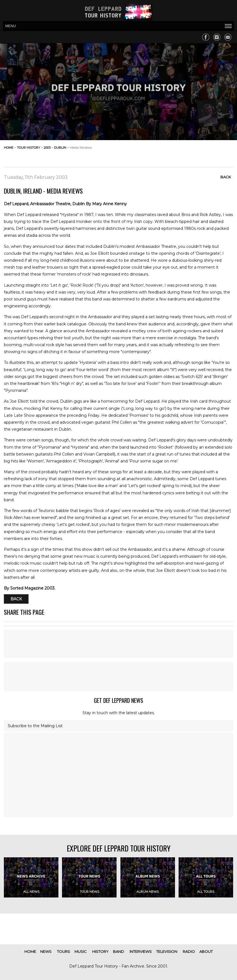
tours (64, 951)
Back (226, 177)
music (81, 951)
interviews (141, 951)
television (167, 951)
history (100, 951)
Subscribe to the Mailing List (35, 726)
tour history (29, 148)
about (206, 951)
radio (189, 951)
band (118, 951)
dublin (60, 148)
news (46, 951)
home (9, 148)
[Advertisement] (189, 152)
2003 (47, 148)
